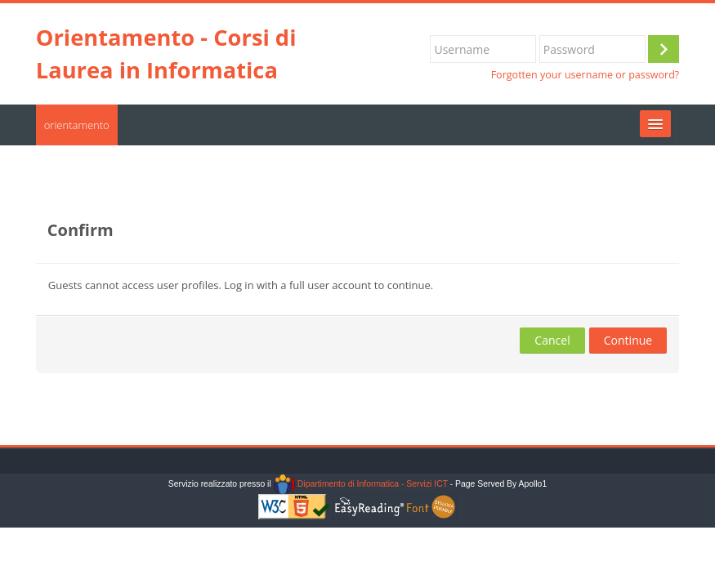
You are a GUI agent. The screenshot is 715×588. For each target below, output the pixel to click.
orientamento (77, 125)
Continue (628, 340)
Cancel (552, 340)
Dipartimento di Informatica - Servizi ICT (361, 484)
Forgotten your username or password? (585, 75)
